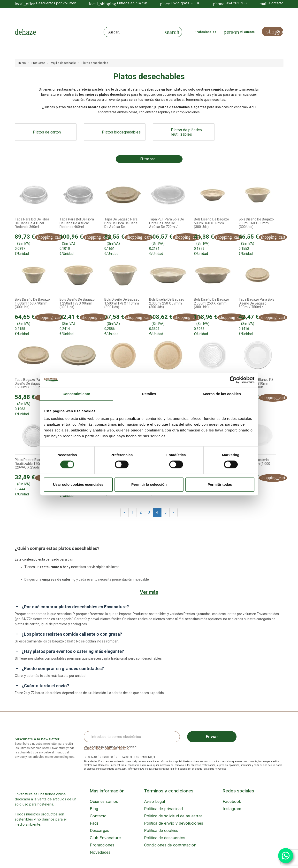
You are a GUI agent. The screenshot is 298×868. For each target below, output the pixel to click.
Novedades (100, 852)
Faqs (94, 823)
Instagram (232, 809)
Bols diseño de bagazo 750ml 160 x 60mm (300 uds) (256, 223)
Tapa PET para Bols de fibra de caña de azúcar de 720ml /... (167, 223)
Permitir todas (220, 484)
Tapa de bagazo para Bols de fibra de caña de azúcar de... (121, 223)
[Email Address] (132, 737)
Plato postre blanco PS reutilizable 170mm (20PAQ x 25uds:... (32, 464)
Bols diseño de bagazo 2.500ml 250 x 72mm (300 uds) (211, 303)
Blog (94, 809)
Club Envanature (105, 838)
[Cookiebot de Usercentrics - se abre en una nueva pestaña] (233, 380)
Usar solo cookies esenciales (78, 484)
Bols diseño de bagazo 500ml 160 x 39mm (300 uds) (211, 223)
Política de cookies (161, 830)
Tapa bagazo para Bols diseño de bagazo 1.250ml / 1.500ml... (33, 383)
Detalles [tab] (149, 394)
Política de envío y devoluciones (174, 823)
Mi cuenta (247, 32)
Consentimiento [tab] (76, 394)
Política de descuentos (165, 838)
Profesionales (205, 32)
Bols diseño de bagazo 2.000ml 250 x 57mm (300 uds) (167, 303)
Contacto (98, 816)
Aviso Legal (154, 801)
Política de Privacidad (215, 769)
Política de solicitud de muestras (173, 816)
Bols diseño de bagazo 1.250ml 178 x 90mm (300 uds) (77, 303)
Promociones (102, 845)
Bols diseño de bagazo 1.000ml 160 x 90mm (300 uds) (32, 303)
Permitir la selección (149, 484)
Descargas (99, 830)
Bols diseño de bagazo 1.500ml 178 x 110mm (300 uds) (122, 303)
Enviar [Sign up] (212, 737)
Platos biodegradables (121, 132)
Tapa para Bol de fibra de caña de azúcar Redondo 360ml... (32, 223)
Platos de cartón (47, 132)
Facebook (232, 801)
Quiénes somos (104, 801)
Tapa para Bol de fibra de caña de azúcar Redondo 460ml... (77, 223)
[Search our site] (133, 32)
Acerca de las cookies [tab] (222, 394)
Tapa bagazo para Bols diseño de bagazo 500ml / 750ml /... (256, 303)
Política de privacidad (163, 809)
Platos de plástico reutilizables (186, 132)
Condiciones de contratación (170, 845)
